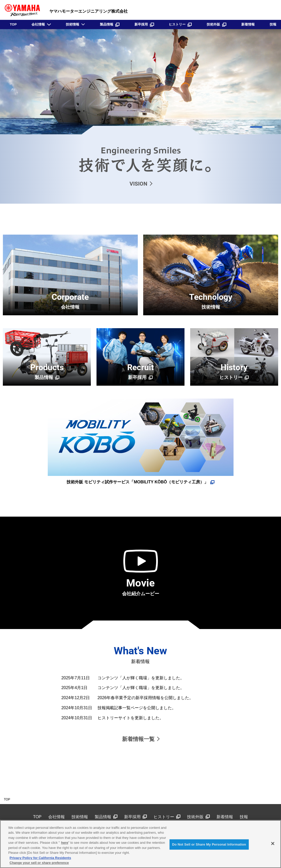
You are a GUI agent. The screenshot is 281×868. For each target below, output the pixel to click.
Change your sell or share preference (39, 863)
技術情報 (73, 24)
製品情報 (110, 24)
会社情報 (38, 24)
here (65, 843)
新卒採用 (144, 24)
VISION (138, 184)
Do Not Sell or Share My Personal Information (209, 844)
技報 (273, 24)
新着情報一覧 (138, 739)
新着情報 (248, 24)
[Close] (273, 844)
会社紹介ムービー (141, 586)
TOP (13, 24)
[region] (140, 844)
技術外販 (216, 24)
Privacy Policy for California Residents (40, 858)
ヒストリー (180, 24)
